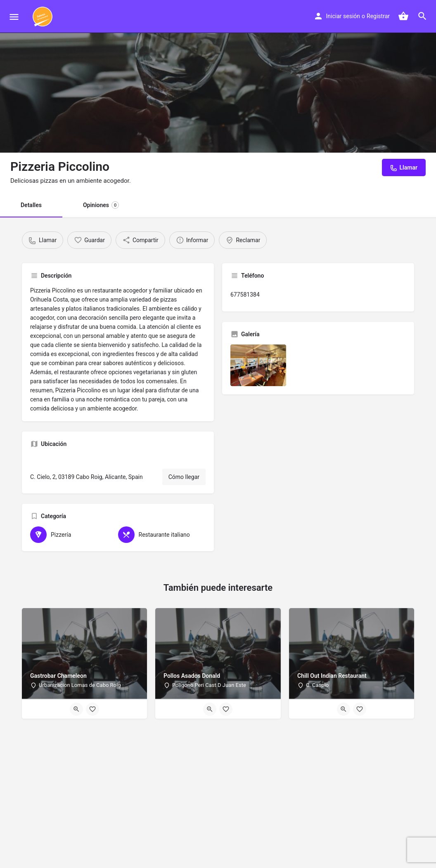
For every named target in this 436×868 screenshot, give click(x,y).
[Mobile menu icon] (14, 17)
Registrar (378, 16)
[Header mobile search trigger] (422, 16)
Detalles (31, 205)
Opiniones (101, 205)
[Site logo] (44, 17)
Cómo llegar (184, 477)
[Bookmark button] (92, 709)
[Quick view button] (76, 709)
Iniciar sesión (343, 16)
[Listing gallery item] (258, 365)
